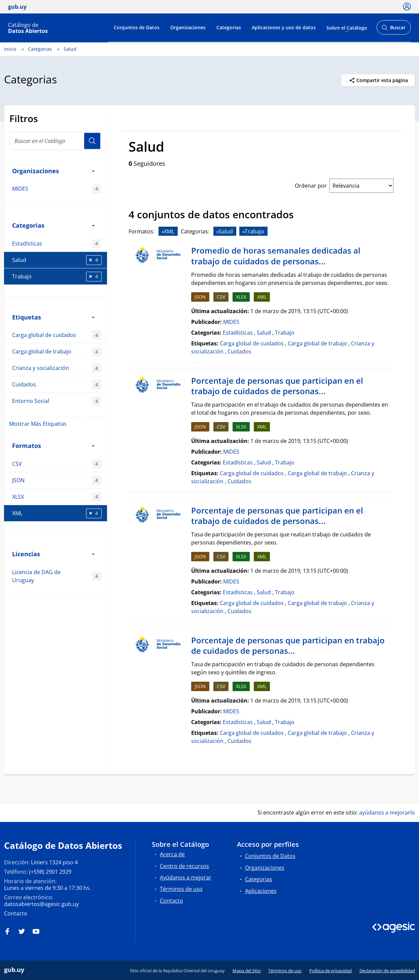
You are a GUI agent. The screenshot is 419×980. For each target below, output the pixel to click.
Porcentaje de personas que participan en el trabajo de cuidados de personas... (277, 386)
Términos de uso (181, 889)
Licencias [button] (53, 554)
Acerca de (172, 854)
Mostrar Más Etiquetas (38, 424)
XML (57, 513)
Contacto (16, 913)
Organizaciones (188, 27)
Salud (70, 49)
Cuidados (57, 385)
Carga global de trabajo (57, 352)
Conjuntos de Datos (137, 27)
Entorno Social (57, 401)
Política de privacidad (330, 971)
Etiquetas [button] (53, 317)
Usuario (92, 141)
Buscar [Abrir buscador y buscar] (394, 29)
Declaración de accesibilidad (387, 971)
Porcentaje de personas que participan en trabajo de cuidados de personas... (288, 646)
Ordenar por (311, 186)
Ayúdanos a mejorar (186, 877)
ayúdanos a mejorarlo (387, 813)
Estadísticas (57, 244)
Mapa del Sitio (247, 971)
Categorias (229, 27)
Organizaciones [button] (53, 171)
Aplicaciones (261, 891)
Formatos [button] (53, 445)
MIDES (57, 189)
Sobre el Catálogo (347, 27)
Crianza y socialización (57, 368)
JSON (57, 480)
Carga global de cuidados (57, 335)
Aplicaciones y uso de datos (284, 27)
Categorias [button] (53, 225)
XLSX (57, 497)
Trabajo (57, 277)
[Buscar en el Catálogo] (55, 141)
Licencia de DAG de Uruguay (57, 576)
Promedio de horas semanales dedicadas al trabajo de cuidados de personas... (276, 256)
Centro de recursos (184, 866)
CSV (57, 464)
